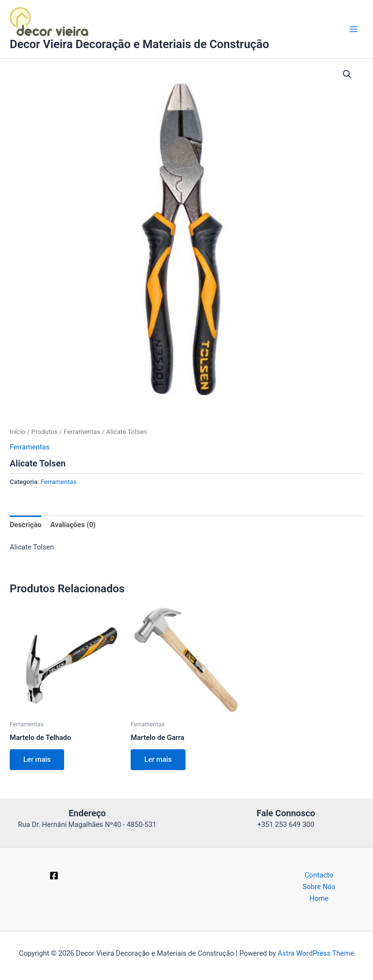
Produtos (44, 432)
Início (17, 432)
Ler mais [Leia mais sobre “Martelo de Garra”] (158, 759)
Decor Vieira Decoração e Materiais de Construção (139, 44)
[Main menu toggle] (354, 29)
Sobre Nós (319, 887)
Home (319, 898)
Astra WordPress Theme (316, 953)
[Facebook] (54, 876)
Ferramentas (82, 432)
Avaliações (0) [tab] (73, 525)
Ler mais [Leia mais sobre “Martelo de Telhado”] (37, 759)
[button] (347, 74)
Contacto (319, 875)
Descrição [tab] (25, 525)
